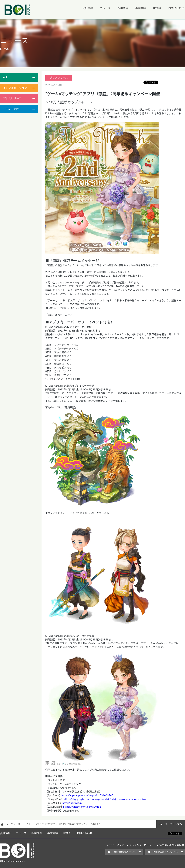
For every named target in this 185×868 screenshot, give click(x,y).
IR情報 (157, 8)
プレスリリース (12, 98)
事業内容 (141, 8)
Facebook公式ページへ (124, 852)
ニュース (105, 8)
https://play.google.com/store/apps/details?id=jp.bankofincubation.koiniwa (105, 799)
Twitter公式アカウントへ (165, 852)
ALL (5, 77)
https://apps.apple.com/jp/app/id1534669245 (87, 795)
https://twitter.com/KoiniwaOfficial (82, 807)
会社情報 (88, 8)
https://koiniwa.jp (72, 803)
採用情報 (123, 8)
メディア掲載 (11, 109)
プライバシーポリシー (142, 845)
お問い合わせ (176, 8)
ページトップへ (173, 824)
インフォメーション (15, 88)
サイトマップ (116, 845)
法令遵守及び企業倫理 (172, 845)
